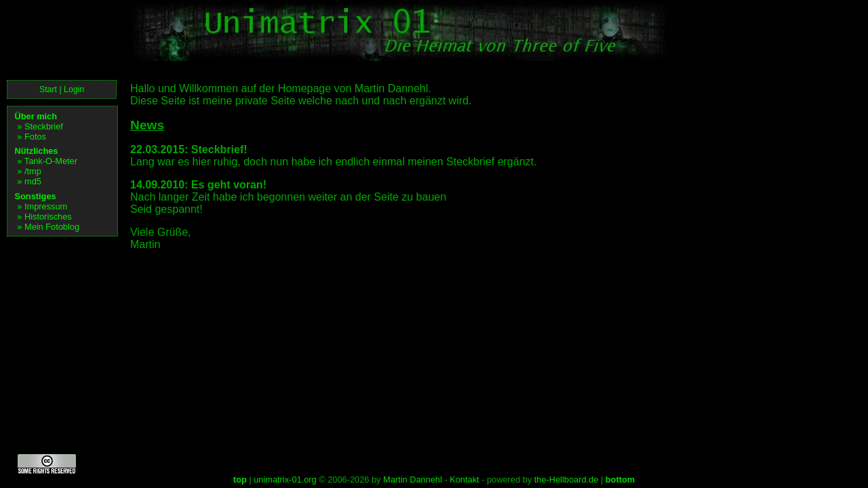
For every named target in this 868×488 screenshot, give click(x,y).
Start (48, 89)
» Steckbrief (40, 126)
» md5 (29, 181)
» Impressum (42, 206)
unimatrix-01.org (285, 480)
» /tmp (29, 171)
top (240, 480)
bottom (620, 480)
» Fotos (32, 137)
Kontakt (464, 480)
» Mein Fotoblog (48, 227)
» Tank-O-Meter (47, 161)
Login (74, 89)
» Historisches (44, 217)
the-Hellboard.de (567, 480)
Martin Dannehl (413, 480)
